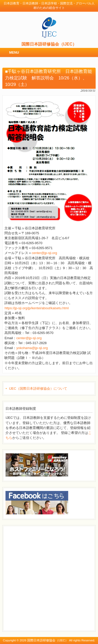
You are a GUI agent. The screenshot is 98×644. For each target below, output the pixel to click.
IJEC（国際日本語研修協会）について (38, 389)
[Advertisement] (49, 578)
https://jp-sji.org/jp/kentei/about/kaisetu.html (36, 308)
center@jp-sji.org (44, 253)
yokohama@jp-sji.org (32, 348)
